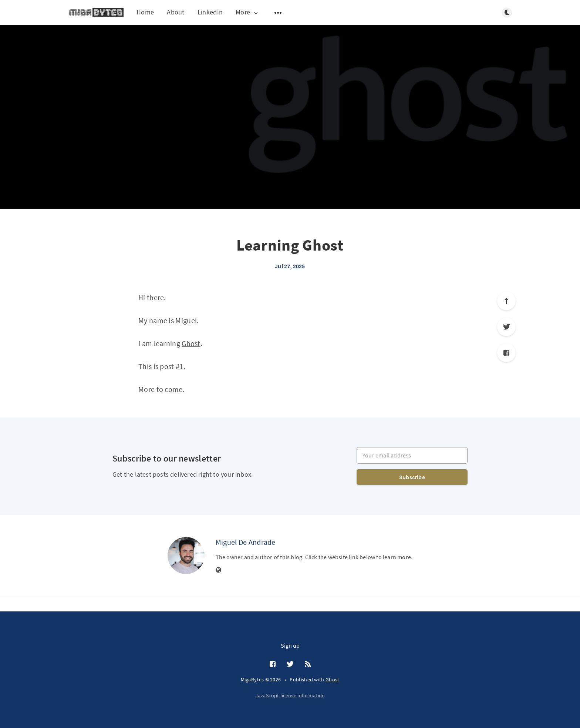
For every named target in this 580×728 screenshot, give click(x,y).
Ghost (191, 343)
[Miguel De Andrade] (186, 556)
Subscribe (412, 477)
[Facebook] (506, 353)
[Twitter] (506, 327)
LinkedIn (210, 12)
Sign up (290, 645)
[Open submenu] (278, 13)
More (247, 12)
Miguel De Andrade (246, 542)
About (176, 12)
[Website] (219, 570)
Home (145, 12)
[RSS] (308, 664)
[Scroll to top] (506, 301)
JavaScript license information (290, 695)
